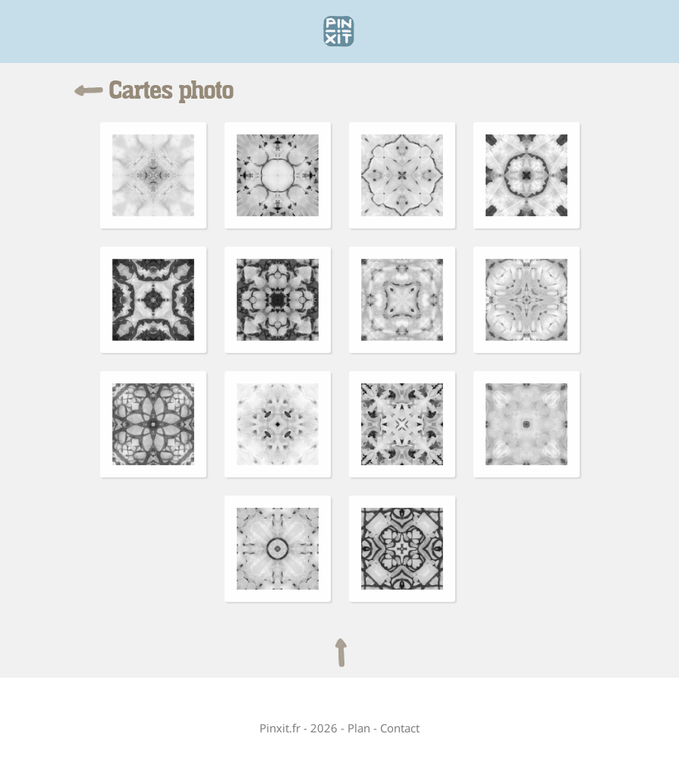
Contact (400, 728)
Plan (359, 728)
